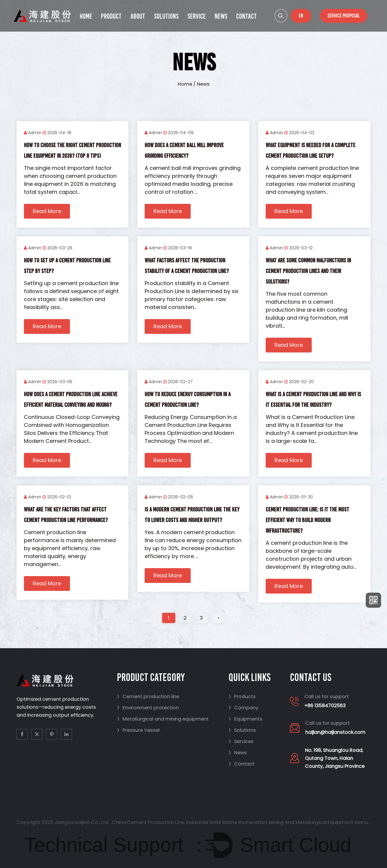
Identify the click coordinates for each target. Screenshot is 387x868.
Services (241, 741)
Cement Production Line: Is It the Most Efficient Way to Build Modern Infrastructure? (307, 520)
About (138, 16)
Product (111, 16)
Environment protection (148, 708)
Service (197, 16)
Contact (246, 16)
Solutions (166, 16)
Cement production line (148, 696)
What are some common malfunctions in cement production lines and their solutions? (308, 271)
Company (243, 708)
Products (242, 696)
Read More (47, 211)
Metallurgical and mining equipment (163, 719)
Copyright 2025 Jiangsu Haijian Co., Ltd (62, 822)
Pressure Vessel (138, 730)
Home (86, 16)
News (221, 16)
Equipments (245, 719)
